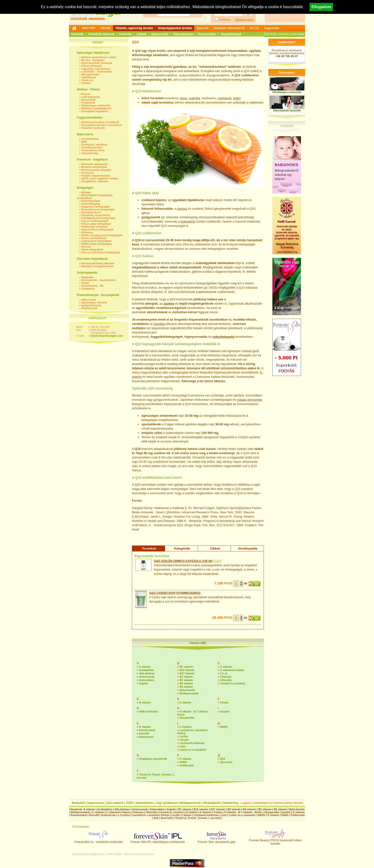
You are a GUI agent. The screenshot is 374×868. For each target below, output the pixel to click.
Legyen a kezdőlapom (256, 803)
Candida (159, 324)
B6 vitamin (186, 687)
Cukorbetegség (91, 204)
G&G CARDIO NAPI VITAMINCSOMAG (175, 593)
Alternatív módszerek (94, 164)
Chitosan (226, 677)
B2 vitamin (186, 677)
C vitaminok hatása (232, 670)
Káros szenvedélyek (94, 238)
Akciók (106, 28)
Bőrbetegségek (91, 201)
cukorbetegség (223, 337)
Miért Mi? (89, 28)
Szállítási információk (229, 28)
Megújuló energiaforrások (97, 266)
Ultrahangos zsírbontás (96, 105)
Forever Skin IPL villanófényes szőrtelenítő (158, 841)
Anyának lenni (90, 139)
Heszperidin (187, 718)
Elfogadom (321, 7)
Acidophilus (147, 670)
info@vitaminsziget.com (107, 336)
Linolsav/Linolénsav (192, 743)
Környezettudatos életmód (98, 263)
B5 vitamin (186, 683)
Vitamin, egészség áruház (134, 28)
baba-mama (89, 300)
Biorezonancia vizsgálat (96, 170)
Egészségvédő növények (97, 63)
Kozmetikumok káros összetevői (102, 125)
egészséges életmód (94, 302)
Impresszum (96, 803)
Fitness (86, 94)
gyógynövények (91, 305)
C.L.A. (224, 673)
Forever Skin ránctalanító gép (216, 841)
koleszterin (188, 221)
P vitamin (185, 759)
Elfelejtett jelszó (244, 20)
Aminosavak (147, 677)
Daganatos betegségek (96, 207)
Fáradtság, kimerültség (96, 215)
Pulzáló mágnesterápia (96, 176)
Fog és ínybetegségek (95, 221)
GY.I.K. (255, 28)
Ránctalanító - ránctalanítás (99, 280)
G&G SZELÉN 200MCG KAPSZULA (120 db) (183, 561)
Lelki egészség (91, 97)
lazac (184, 98)
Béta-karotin (187, 690)
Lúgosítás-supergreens (96, 69)
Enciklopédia (248, 548)
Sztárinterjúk (89, 308)
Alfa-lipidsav (147, 673)
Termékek (149, 548)
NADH (224, 727)
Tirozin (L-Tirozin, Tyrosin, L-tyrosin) (198, 818)
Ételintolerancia (91, 212)
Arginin (144, 683)
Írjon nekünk (115, 803)
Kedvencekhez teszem (288, 803)
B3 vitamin (186, 680)
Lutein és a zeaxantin (193, 750)
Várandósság (90, 153)
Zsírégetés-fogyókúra (95, 111)
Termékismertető (92, 147)
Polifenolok (187, 765)
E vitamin (185, 702)
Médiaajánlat (212, 803)
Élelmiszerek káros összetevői (100, 122)
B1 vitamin (186, 667)
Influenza (87, 232)
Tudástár (125, 34)
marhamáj (224, 98)
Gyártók (203, 28)
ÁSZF (130, 803)
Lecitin (184, 736)
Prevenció (88, 173)
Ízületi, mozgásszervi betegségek (102, 235)
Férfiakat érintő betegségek (98, 218)
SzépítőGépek (231, 34)
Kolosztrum (146, 737)
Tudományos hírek (93, 150)
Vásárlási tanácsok (93, 128)
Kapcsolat (272, 28)
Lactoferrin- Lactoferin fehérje (151, 815)
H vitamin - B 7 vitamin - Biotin (243, 812)
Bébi (84, 142)
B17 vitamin (187, 673)
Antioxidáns (147, 680)
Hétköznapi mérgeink (95, 227)
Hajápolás (88, 277)
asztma (169, 304)
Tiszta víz (87, 80)
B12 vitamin (187, 670)
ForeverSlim (207, 34)
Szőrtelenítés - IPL (93, 286)
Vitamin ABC (198, 643)
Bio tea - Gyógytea (93, 60)
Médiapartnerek (190, 803)
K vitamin (145, 727)
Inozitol (225, 712)
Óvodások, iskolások (94, 145)
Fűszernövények (92, 66)
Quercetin (226, 762)
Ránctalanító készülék (287, 110)
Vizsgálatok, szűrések (95, 181)
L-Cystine (186, 727)
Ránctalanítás (184, 34)
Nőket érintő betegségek (97, 244)
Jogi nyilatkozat (166, 803)
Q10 (223, 759)
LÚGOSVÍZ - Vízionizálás (97, 72)
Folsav (224, 702)
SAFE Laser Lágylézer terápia (100, 178)
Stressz (86, 247)
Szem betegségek (92, 249)
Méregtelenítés (91, 74)
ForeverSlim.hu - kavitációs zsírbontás (99, 841)
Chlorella (226, 680)
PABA (183, 762)
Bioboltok (78, 803)
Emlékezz (225, 20)
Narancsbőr (160, 34)
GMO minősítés (149, 712)
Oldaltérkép (231, 803)
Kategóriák (182, 548)
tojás (236, 98)
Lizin (183, 746)
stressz (182, 209)
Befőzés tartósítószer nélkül (99, 57)
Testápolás (88, 289)
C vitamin (226, 667)
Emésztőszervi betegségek (98, 209)
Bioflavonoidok (189, 693)
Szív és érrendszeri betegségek (101, 252)
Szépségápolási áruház (175, 28)
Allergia (86, 192)
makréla (194, 98)
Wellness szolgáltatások (96, 108)
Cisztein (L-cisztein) (232, 683)
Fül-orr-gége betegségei (96, 224)
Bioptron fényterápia (94, 167)
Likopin (184, 740)
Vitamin (86, 83)
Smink (85, 283)
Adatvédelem (145, 803)
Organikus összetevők (153, 759)
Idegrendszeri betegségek (97, 229)
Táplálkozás (89, 77)
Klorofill (144, 733)
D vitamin (145, 702)
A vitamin (145, 667)
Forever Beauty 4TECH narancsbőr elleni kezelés (275, 841)
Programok (88, 103)
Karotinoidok (147, 730)
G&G (218, 561)
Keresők (77, 34)
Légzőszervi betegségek (96, 241)
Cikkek (142, 34)
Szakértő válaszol (101, 34)
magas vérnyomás (249, 400)
